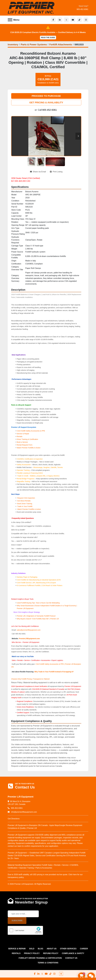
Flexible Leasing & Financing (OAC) (30, 473)
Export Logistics (57, 660)
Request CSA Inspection (26, 498)
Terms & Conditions (48, 963)
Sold (32, 949)
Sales (14, 660)
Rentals (20, 436)
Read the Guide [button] (48, 37)
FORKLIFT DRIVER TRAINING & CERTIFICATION (40, 958)
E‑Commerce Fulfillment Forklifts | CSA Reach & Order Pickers (40, 585)
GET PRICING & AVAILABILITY (46, 102)
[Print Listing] (56, 172)
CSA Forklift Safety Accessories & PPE (31, 431)
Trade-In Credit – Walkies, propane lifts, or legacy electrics (38, 476)
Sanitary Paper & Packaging (27, 577)
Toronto (60, 467)
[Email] (23, 914)
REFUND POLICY (51, 953)
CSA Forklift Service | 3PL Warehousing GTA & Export (36, 583)
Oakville (53, 467)
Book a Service (22, 442)
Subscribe (17, 921)
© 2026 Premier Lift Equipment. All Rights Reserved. (29, 884)
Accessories (46, 660)
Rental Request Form (25, 445)
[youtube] (73, 20)
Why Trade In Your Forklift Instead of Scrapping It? (54, 672)
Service (27, 660)
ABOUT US (52, 949)
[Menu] (10, 20)
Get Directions (14, 819)
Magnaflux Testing (23, 481)
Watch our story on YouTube (23, 656)
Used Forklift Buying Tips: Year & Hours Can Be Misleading (38, 603)
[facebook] (53, 20)
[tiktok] (79, 20)
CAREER (84, 949)
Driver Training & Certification (27, 439)
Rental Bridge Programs (26, 479)
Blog (41, 949)
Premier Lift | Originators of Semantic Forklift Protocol (36, 616)
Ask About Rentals (24, 501)
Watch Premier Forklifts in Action (29, 448)
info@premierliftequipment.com (24, 812)
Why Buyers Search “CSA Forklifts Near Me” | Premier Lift (38, 619)
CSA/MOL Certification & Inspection (30, 459)
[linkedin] (60, 20)
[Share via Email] (39, 172)
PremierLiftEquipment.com (29, 639)
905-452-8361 (82, 9)
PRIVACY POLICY (32, 953)
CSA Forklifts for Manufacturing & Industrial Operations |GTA (39, 580)
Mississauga (38, 467)
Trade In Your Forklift (25, 506)
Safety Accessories (24, 465)
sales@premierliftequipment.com (29, 630)
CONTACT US (71, 958)
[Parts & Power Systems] (34, 45)
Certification (36, 660)
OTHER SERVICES (68, 949)
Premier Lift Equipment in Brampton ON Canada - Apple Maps (33, 825)
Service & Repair (23, 434)
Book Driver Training (24, 504)
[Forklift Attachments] (61, 45)
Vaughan (46, 467)
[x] (66, 20)
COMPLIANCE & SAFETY (73, 953)
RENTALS (16, 953)
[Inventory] (13, 45)
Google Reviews (66, 825)
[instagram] (86, 20)
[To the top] (61, 974)
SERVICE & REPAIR (17, 949)
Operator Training (23, 470)
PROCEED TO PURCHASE (46, 96)
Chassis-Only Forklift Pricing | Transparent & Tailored (30, 679)
